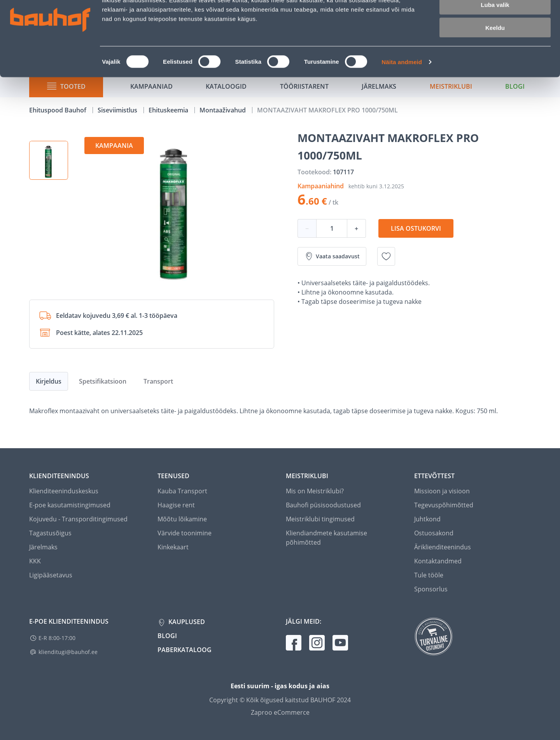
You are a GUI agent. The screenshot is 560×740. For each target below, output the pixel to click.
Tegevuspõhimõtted (444, 505)
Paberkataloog (185, 650)
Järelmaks (43, 547)
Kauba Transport (182, 491)
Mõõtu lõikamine (182, 519)
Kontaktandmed (438, 561)
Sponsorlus (431, 589)
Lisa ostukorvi (416, 228)
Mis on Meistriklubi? (315, 491)
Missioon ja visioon (442, 491)
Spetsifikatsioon (103, 381)
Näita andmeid (402, 99)
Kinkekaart (173, 547)
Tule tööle (429, 575)
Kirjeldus (49, 381)
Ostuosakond (434, 533)
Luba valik (495, 42)
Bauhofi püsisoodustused (323, 505)
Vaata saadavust (332, 256)
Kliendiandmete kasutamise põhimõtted (326, 538)
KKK (35, 561)
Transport (158, 381)
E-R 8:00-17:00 (57, 638)
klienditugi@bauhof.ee (68, 652)
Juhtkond (427, 519)
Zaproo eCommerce (280, 712)
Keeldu (495, 65)
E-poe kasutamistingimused (70, 505)
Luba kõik (495, 19)
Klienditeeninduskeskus (64, 491)
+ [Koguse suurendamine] (356, 228)
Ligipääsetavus (51, 575)
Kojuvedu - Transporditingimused (78, 519)
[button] (49, 160)
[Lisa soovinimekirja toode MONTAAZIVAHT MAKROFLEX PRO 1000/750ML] (386, 256)
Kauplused (186, 622)
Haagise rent (176, 505)
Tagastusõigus (50, 533)
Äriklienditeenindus (443, 547)
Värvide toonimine (185, 533)
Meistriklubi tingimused (320, 519)
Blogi (167, 636)
